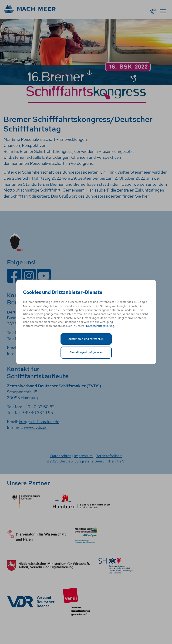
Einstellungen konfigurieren (86, 352)
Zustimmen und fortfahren (86, 339)
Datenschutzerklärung (100, 326)
